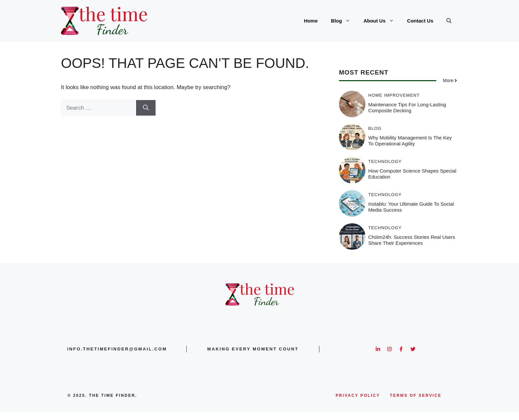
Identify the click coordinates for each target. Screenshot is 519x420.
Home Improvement (394, 95)
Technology (385, 161)
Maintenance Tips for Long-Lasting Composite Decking (407, 107)
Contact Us (420, 21)
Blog (344, 21)
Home (311, 21)
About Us (382, 21)
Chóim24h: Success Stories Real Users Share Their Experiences (412, 240)
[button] (449, 21)
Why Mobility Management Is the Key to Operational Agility (410, 141)
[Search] (146, 108)
